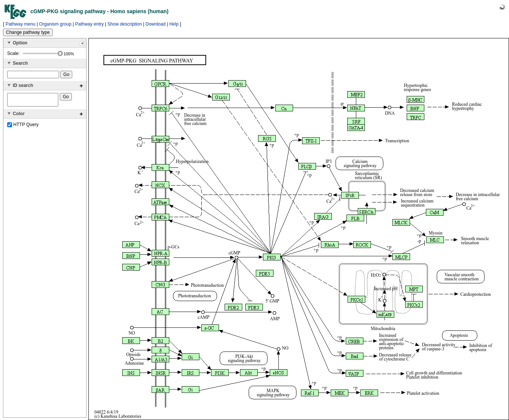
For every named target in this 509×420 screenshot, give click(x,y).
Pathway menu (21, 24)
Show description (125, 24)
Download (156, 24)
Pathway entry (90, 24)
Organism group (55, 24)
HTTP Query (23, 127)
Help (174, 24)
